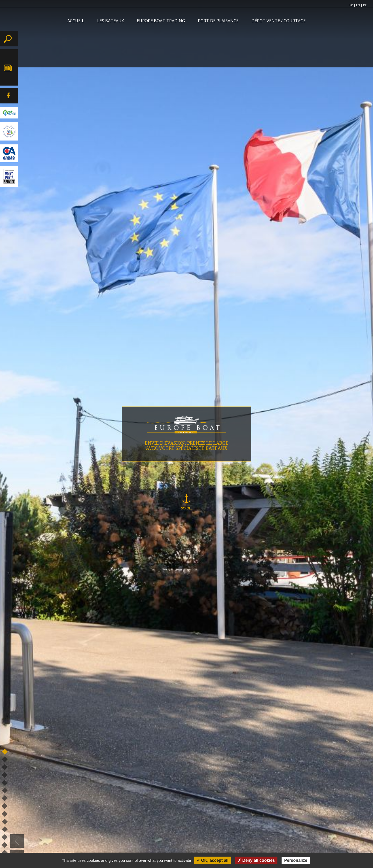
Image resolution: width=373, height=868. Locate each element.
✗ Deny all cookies (256, 860)
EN (358, 5)
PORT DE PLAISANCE (218, 21)
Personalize (296, 860)
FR (351, 5)
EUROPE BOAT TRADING (161, 21)
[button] (17, 841)
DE (365, 5)
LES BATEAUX (110, 21)
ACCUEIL (76, 21)
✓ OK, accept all (213, 860)
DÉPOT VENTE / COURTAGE (279, 21)
